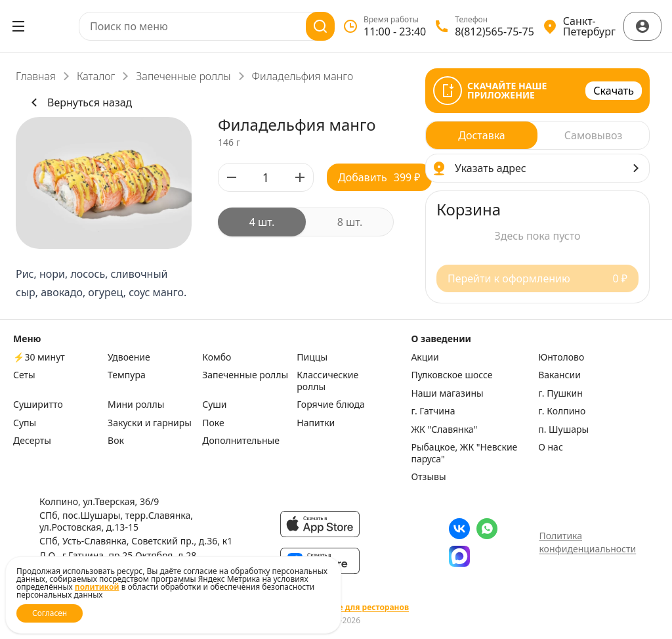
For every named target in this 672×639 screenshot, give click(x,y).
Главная (36, 76)
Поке (213, 423)
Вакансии (559, 375)
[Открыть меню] (18, 26)
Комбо (217, 357)
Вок (116, 441)
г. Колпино (562, 411)
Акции (425, 357)
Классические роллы (327, 381)
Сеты (24, 375)
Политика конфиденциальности (587, 542)
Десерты (32, 441)
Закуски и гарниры (150, 423)
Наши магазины (447, 393)
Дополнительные (241, 441)
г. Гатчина (433, 411)
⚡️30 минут (39, 357)
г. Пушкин (560, 393)
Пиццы (312, 357)
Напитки (316, 423)
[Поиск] (320, 26)
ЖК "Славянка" (444, 430)
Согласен (50, 613)
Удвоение (129, 357)
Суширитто (38, 405)
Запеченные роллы (183, 76)
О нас (551, 447)
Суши (214, 405)
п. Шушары (563, 430)
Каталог (96, 76)
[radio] (262, 222)
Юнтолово (561, 357)
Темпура (127, 375)
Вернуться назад (79, 102)
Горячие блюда (331, 405)
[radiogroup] (306, 222)
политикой (97, 587)
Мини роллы (136, 405)
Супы (25, 423)
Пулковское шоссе (451, 375)
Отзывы (428, 477)
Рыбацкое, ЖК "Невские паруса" (464, 453)
